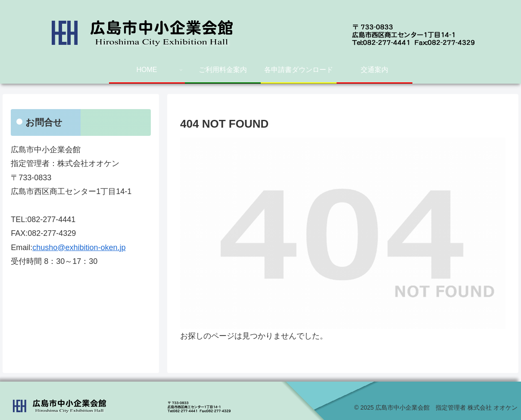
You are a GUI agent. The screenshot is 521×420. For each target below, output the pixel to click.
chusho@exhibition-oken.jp (79, 248)
